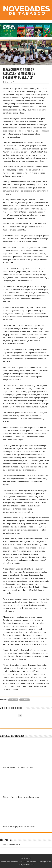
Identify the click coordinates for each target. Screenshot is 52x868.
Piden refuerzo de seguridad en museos (22, 797)
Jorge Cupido (10, 82)
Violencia (25, 700)
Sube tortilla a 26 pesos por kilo (18, 767)
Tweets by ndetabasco (11, 844)
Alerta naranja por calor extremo (19, 827)
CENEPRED (14, 700)
